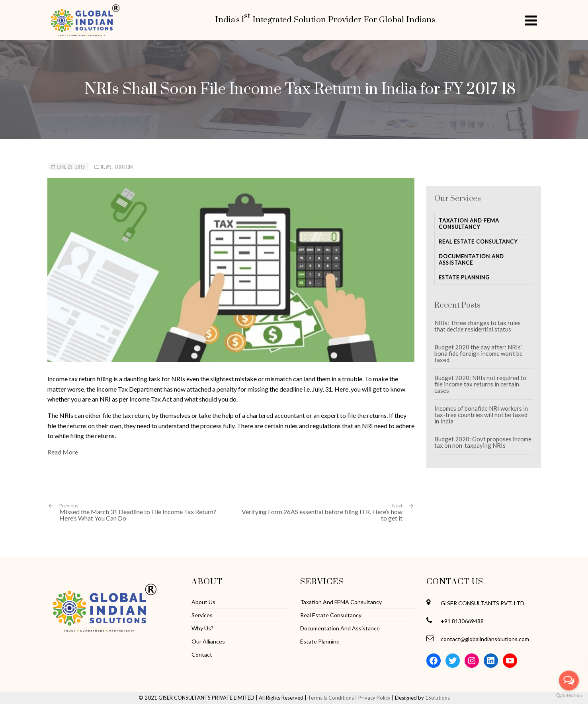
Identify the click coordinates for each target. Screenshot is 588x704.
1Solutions (438, 698)
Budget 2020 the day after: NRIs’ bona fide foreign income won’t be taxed (479, 353)
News (106, 167)
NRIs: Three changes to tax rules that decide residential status (478, 326)
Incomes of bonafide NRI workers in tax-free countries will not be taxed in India (481, 415)
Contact (202, 655)
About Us (203, 602)
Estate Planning (464, 277)
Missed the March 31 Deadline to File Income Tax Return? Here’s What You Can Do (142, 512)
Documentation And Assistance (471, 259)
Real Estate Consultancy (478, 242)
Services (202, 615)
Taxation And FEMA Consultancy (469, 224)
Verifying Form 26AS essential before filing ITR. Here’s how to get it (322, 515)
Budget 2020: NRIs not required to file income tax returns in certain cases (480, 384)
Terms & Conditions (331, 698)
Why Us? (202, 628)
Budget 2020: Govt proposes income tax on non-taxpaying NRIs (483, 442)
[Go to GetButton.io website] (569, 696)
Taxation (124, 167)
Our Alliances (208, 642)
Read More (63, 452)
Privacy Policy (374, 698)
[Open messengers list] (569, 681)
